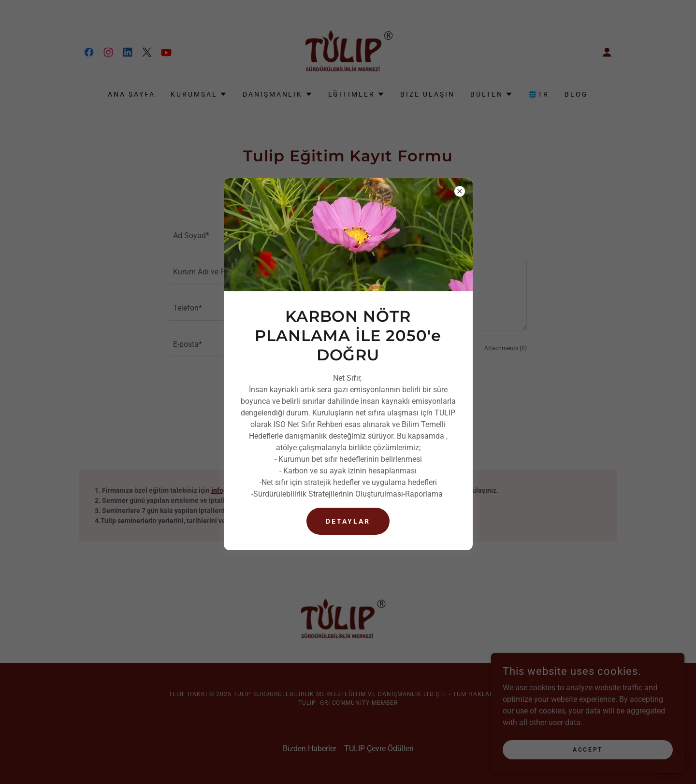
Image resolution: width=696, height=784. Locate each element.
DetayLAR (348, 521)
